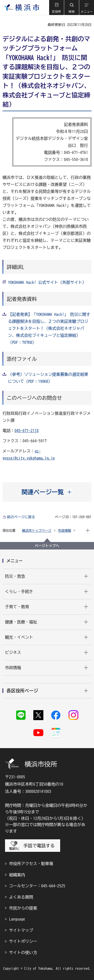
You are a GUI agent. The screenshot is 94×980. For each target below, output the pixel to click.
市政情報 (65, 531)
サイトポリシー (23, 941)
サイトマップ (21, 930)
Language (17, 919)
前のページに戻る (21, 517)
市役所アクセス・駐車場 (31, 864)
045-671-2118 (27, 431)
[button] (56, 7)
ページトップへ (47, 546)
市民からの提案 (23, 908)
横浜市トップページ (37, 531)
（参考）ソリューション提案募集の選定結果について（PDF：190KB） (48, 378)
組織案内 (17, 875)
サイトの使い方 (23, 953)
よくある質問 (21, 897)
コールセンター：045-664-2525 (37, 886)
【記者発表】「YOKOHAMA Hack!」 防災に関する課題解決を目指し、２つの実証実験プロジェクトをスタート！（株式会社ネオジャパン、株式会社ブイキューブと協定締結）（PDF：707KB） (49, 328)
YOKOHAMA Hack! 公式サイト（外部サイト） (47, 282)
